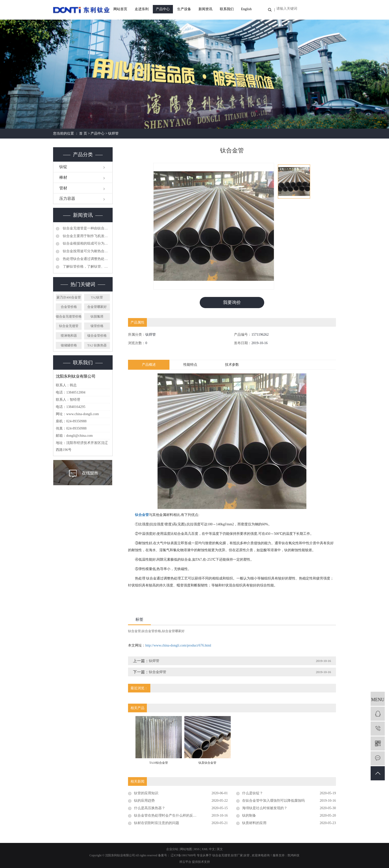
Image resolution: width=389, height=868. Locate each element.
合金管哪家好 (97, 307)
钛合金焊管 (158, 672)
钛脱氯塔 (97, 316)
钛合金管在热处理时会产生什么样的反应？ (167, 815)
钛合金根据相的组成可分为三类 (86, 243)
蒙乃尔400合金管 (69, 297)
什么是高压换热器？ (150, 808)
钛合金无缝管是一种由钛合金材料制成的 (86, 228)
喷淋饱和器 (69, 336)
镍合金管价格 (97, 336)
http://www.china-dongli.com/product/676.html (178, 645)
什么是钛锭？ (253, 793)
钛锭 (63, 167)
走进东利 (142, 9)
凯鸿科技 (293, 856)
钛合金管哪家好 (173, 631)
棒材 (63, 177)
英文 (220, 849)
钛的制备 (249, 815)
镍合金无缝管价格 (69, 316)
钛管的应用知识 (146, 793)
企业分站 (172, 849)
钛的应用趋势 (144, 801)
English (246, 9)
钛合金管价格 (151, 631)
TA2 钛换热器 (97, 345)
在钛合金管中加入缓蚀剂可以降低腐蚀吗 (273, 801)
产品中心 (163, 9)
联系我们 (227, 9)
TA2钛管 (97, 297)
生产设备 (184, 9)
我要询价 (232, 302)
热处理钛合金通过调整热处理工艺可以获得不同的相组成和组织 (86, 259)
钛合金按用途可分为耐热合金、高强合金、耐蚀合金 (86, 251)
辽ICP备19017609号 (183, 856)
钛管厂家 (237, 856)
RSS (197, 849)
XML (205, 849)
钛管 (247, 856)
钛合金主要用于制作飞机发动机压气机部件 (86, 236)
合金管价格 (69, 307)
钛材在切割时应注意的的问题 (157, 823)
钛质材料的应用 (254, 823)
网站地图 (186, 849)
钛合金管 (134, 631)
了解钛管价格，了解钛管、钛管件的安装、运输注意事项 (86, 267)
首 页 (83, 133)
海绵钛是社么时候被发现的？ (265, 808)
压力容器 (67, 199)
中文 (212, 849)
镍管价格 (97, 326)
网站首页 (120, 9)
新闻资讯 (205, 9)
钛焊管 (113, 133)
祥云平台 (185, 862)
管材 (63, 188)
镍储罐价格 (69, 345)
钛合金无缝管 (69, 326)
